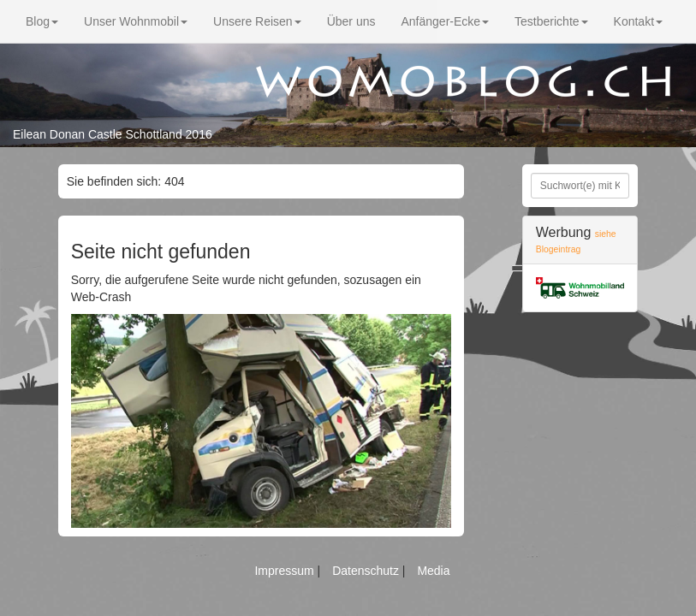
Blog (42, 21)
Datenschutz (367, 571)
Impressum (286, 571)
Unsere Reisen (257, 21)
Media (433, 571)
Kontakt (638, 21)
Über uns (351, 21)
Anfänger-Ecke (445, 21)
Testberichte (551, 21)
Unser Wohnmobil (136, 21)
